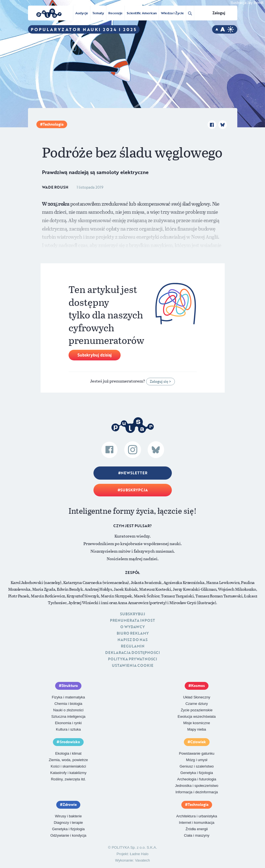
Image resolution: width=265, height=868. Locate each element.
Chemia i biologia (68, 704)
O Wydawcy (132, 627)
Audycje (82, 13)
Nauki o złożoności (68, 710)
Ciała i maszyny (197, 835)
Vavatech (143, 860)
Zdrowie (70, 804)
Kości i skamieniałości (68, 766)
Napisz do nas (132, 640)
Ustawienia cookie (133, 665)
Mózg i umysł (197, 760)
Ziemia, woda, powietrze (68, 760)
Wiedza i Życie (172, 13)
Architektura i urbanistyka (197, 816)
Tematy (98, 13)
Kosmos (198, 686)
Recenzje (115, 13)
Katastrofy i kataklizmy (68, 773)
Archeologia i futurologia (197, 779)
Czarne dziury (197, 704)
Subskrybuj (132, 614)
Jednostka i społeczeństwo (197, 786)
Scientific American (142, 13)
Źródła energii (197, 829)
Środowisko (70, 742)
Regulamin (133, 646)
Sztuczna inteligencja (68, 716)
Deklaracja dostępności (132, 653)
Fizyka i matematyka (68, 697)
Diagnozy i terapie (68, 823)
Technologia (53, 124)
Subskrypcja (134, 490)
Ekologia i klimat (68, 753)
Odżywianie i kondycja (68, 835)
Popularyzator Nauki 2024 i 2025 (84, 29)
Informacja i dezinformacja (197, 792)
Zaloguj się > (160, 381)
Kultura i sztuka (68, 729)
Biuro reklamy (133, 633)
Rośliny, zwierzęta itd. (68, 779)
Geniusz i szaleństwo (197, 766)
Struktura (70, 686)
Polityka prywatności (133, 659)
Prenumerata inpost (132, 620)
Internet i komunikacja (197, 823)
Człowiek (198, 742)
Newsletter (134, 473)
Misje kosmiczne (197, 723)
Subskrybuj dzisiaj (95, 355)
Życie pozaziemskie (197, 710)
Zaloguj (219, 13)
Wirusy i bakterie (68, 816)
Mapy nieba (197, 729)
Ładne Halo (139, 854)
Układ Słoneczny (197, 697)
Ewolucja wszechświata (197, 716)
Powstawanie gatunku (197, 753)
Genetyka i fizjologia (197, 773)
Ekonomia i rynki (68, 723)
